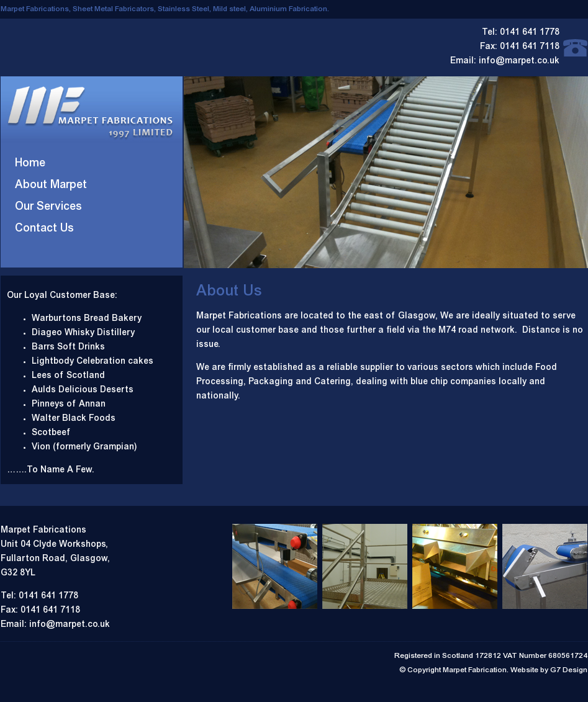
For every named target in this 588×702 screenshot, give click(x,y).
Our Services (48, 207)
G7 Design (569, 670)
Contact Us (44, 229)
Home (30, 164)
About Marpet (51, 186)
